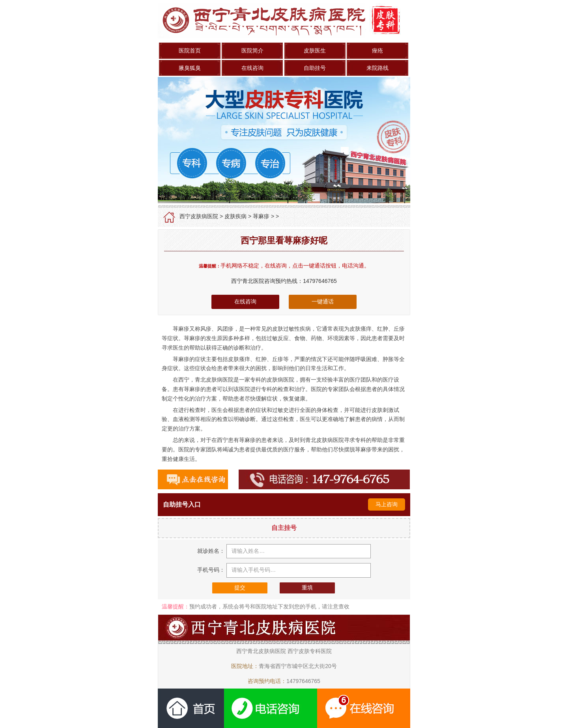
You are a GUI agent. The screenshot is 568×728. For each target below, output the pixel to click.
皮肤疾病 (235, 216)
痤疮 (377, 51)
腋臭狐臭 (190, 68)
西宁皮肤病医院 (199, 216)
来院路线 (377, 68)
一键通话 (323, 301)
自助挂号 (315, 68)
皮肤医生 (315, 51)
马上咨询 (387, 504)
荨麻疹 (261, 216)
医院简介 (252, 51)
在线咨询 (252, 68)
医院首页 (190, 51)
